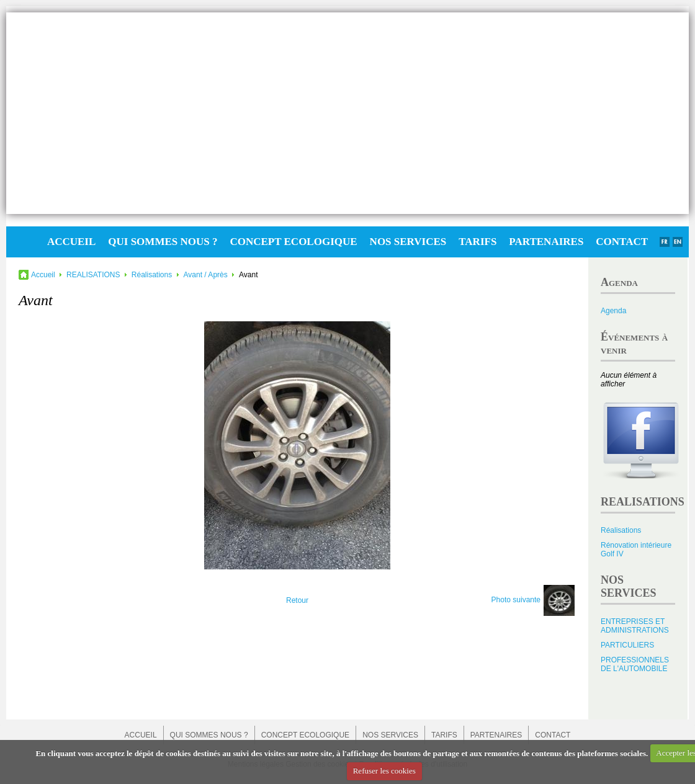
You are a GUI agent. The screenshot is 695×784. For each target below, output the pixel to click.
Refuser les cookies (384, 771)
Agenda (613, 311)
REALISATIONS (93, 275)
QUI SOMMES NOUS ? (163, 242)
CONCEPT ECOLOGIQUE (293, 242)
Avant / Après (206, 275)
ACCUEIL (71, 242)
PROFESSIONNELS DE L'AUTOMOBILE (635, 664)
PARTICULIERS (627, 645)
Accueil (43, 275)
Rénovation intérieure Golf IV (636, 550)
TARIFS (478, 242)
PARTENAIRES (546, 242)
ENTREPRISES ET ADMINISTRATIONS (635, 626)
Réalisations (152, 275)
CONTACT (622, 242)
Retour (297, 600)
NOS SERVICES (408, 242)
